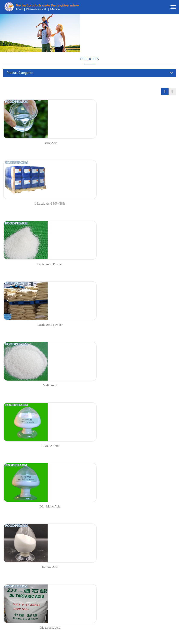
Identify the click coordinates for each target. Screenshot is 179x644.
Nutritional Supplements (103, 571)
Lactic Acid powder (134, 204)
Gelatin (134, 446)
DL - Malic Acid (45, 325)
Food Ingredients (98, 563)
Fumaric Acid (45, 446)
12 (120, 465)
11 (112, 465)
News (63, 579)
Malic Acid (45, 264)
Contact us (66, 602)
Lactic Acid (45, 143)
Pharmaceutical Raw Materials (100, 581)
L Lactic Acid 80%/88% (134, 143)
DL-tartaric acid (45, 385)
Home (63, 563)
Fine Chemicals (97, 599)
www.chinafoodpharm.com (22, 602)
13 (127, 465)
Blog (62, 594)
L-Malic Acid (134, 264)
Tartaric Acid (134, 325)
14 (135, 465)
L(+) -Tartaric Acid (134, 385)
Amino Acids (95, 591)
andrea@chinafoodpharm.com (24, 594)
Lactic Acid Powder (45, 204)
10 (105, 465)
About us (65, 587)
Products (65, 571)
